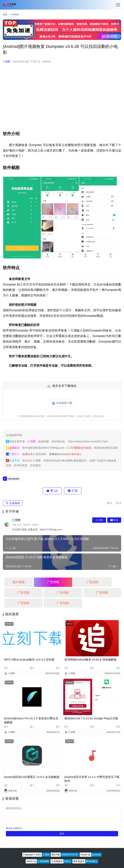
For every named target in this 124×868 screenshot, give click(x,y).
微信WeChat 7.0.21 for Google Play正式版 (91, 718)
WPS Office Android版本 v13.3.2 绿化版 (29, 659)
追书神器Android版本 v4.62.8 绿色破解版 (90, 659)
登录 (8, 828)
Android (47, 62)
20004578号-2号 (70, 855)
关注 (99, 520)
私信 (114, 520)
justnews (96, 855)
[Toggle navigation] (118, 5)
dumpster (14, 479)
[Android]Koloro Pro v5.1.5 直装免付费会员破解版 (31, 720)
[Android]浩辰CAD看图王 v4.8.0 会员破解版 (32, 777)
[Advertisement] (62, 94)
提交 (62, 834)
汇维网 (7, 62)
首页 (5, 15)
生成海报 (13, 503)
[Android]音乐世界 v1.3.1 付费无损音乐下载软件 (92, 779)
